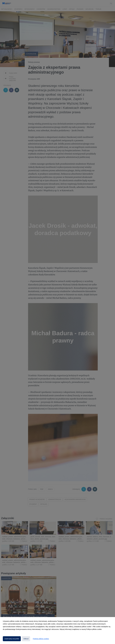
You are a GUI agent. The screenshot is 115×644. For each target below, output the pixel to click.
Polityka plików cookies (41, 639)
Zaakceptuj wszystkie (12, 639)
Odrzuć (26, 639)
